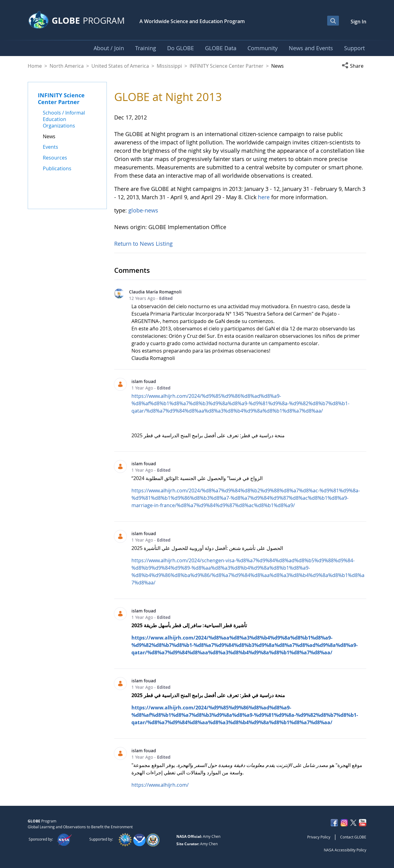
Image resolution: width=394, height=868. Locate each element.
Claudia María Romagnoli (155, 292)
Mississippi (169, 66)
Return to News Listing (143, 244)
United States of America (120, 66)
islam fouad (144, 381)
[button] (354, 66)
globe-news (143, 210)
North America (67, 66)
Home (35, 66)
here (265, 197)
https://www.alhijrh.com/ (160, 785)
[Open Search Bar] (333, 21)
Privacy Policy (319, 837)
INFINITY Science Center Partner (227, 66)
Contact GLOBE (353, 837)
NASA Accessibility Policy (345, 850)
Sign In (358, 22)
